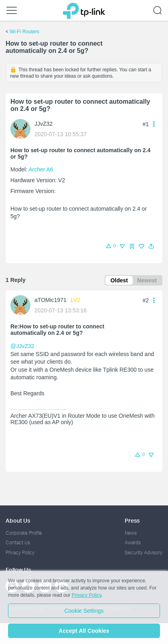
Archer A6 (41, 169)
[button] (151, 246)
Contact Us (18, 542)
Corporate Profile (24, 533)
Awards (133, 542)
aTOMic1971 (51, 300)
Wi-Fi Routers (24, 32)
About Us (18, 520)
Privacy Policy (20, 552)
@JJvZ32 (22, 346)
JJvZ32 (44, 124)
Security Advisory (144, 552)
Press (132, 520)
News (131, 533)
